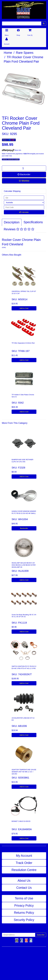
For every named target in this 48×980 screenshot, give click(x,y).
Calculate (24, 212)
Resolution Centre (24, 870)
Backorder (24, 174)
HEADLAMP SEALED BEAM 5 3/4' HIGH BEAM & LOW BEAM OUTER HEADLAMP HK (24, 565)
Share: (9, 140)
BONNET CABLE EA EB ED (21, 821)
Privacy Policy (24, 906)
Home (8, 53)
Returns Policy (24, 913)
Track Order (24, 863)
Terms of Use (24, 898)
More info (11, 150)
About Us (24, 881)
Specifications (33, 222)
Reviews (19, 229)
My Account (24, 856)
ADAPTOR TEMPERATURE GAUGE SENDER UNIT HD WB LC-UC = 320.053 (24, 772)
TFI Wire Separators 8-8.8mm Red (23, 343)
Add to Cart (24, 308)
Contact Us (24, 888)
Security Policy (24, 920)
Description (12, 222)
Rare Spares (25, 53)
